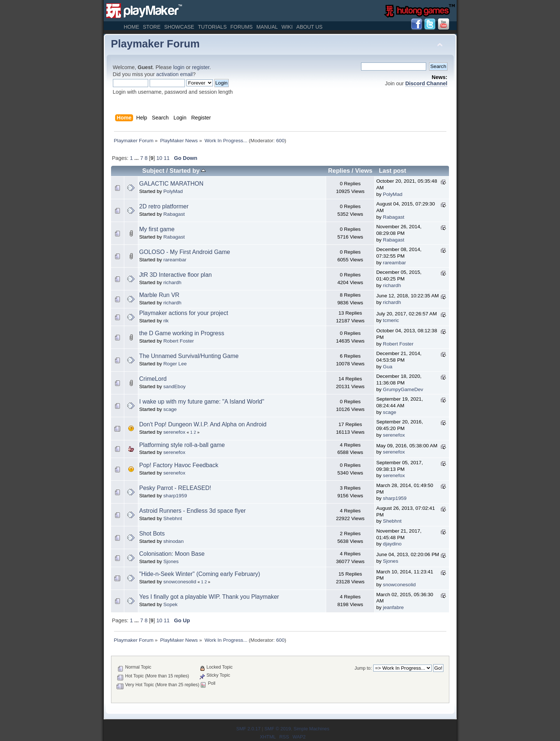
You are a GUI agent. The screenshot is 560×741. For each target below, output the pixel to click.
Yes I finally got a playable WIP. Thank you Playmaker (209, 597)
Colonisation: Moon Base (172, 554)
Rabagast (174, 214)
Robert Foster (179, 341)
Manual (267, 27)
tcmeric (391, 320)
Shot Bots (152, 534)
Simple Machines (311, 729)
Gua (388, 367)
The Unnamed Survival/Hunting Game (189, 356)
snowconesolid (180, 582)
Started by (188, 171)
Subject (153, 171)
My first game (157, 229)
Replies (339, 171)
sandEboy (174, 386)
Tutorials (212, 27)
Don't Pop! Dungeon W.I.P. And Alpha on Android (203, 424)
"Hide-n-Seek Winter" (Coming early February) (200, 574)
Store (152, 27)
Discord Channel (426, 83)
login (179, 67)
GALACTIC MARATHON (172, 184)
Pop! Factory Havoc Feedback (179, 465)
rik (166, 321)
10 (159, 158)
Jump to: (363, 668)
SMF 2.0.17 (248, 729)
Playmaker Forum (156, 44)
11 (167, 158)
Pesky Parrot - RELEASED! (175, 488)
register (201, 67)
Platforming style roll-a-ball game (182, 445)
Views (364, 171)
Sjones (171, 561)
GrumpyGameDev (403, 389)
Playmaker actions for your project (184, 313)
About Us (309, 27)
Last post (392, 171)
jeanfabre (393, 607)
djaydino (392, 544)
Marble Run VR (159, 295)
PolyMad (173, 191)
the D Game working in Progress (182, 333)
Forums (241, 27)
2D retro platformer (164, 206)
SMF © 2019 (278, 729)
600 (280, 141)
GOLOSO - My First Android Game (185, 252)
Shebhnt (173, 518)
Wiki (287, 27)
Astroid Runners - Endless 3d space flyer (193, 511)
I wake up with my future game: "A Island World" (202, 402)
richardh (172, 282)
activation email (174, 74)
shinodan (173, 541)
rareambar (175, 260)
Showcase (179, 27)
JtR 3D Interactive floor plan (176, 275)
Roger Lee (175, 364)
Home (132, 27)
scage (170, 409)
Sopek (170, 604)
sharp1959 (175, 496)
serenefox (174, 432)
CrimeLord (153, 379)
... (137, 158)
